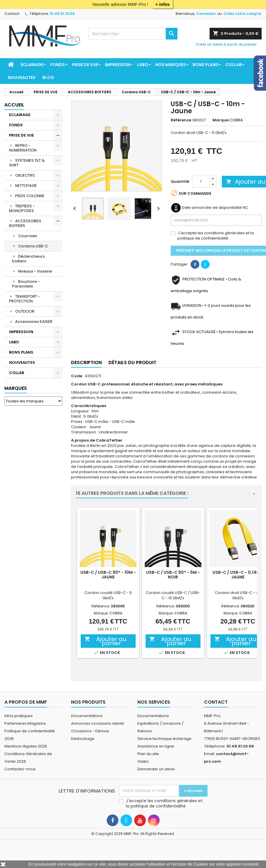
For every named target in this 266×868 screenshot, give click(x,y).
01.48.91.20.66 (62, 14)
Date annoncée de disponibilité (212, 208)
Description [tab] (86, 362)
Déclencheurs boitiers (28, 259)
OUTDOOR (25, 311)
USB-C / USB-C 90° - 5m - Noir (173, 575)
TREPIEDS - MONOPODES (22, 208)
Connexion (206, 14)
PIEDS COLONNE (30, 196)
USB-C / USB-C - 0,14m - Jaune (238, 575)
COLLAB (234, 65)
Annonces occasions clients (98, 723)
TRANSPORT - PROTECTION (25, 299)
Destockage (83, 739)
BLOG (48, 77)
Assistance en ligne (156, 746)
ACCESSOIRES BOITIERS (25, 223)
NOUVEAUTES (22, 77)
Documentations (87, 716)
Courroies (28, 236)
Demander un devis (156, 769)
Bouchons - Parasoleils (26, 284)
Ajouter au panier (106, 641)
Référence (181, 120)
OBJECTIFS (25, 175)
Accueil (14, 105)
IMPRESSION (118, 65)
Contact (12, 14)
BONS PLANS (205, 65)
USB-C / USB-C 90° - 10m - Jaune (108, 575)
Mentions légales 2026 (26, 746)
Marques (16, 388)
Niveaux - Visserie (35, 271)
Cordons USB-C (33, 246)
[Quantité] (201, 182)
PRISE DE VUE (85, 65)
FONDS (58, 65)
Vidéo (143, 761)
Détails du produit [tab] (132, 362)
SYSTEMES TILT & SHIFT (27, 163)
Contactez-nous (20, 769)
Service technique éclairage (164, 739)
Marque (221, 120)
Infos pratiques (19, 716)
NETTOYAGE (26, 186)
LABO (143, 65)
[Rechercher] (133, 34)
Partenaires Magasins (25, 723)
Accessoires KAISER (34, 322)
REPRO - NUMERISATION (23, 148)
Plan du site (148, 754)
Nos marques (170, 65)
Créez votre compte (242, 14)
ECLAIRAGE (32, 65)
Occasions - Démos (90, 731)
